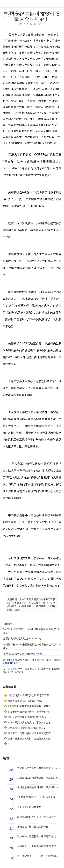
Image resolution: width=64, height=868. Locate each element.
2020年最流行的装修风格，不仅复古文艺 (29, 723)
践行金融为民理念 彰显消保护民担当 (27, 717)
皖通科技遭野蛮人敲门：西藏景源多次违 (29, 739)
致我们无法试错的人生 (15, 639)
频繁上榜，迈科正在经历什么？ (34, 827)
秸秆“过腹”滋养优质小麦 (16, 654)
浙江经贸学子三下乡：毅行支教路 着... (38, 856)
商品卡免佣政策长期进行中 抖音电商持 (28, 712)
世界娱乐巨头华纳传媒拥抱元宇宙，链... (38, 768)
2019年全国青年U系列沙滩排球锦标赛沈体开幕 (28, 629)
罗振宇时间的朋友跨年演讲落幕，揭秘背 (29, 706)
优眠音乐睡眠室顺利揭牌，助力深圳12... (38, 788)
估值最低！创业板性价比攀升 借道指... (38, 846)
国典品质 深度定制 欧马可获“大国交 (27, 728)
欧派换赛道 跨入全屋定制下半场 (25, 701)
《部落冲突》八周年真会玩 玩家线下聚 (28, 695)
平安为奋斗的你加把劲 (29, 807)
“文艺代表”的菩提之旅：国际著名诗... (37, 797)
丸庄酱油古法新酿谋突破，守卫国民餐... (38, 778)
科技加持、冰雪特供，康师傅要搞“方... (38, 836)
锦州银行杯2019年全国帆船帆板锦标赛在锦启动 (29, 645)
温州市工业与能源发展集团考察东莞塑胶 (29, 733)
